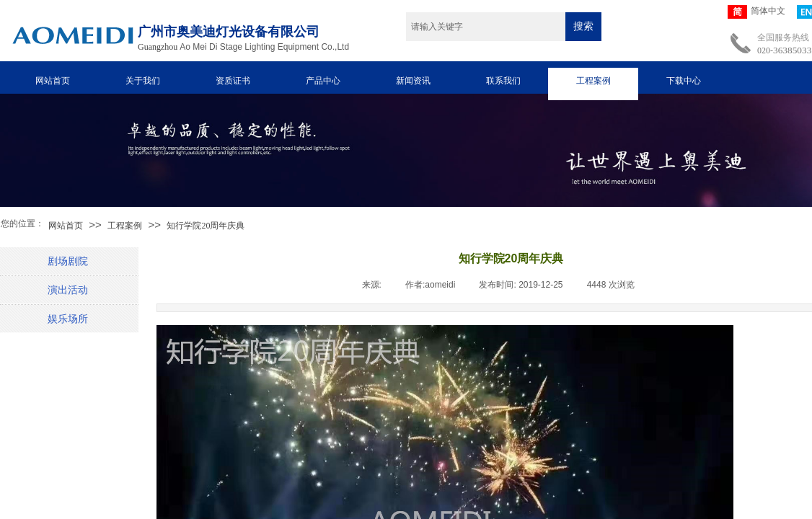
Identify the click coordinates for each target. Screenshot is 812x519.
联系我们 (503, 81)
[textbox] (486, 27)
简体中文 (756, 12)
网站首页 (53, 81)
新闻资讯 (413, 81)
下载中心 (684, 81)
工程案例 (593, 81)
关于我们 (143, 81)
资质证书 (233, 81)
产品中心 (323, 81)
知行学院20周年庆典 (206, 226)
